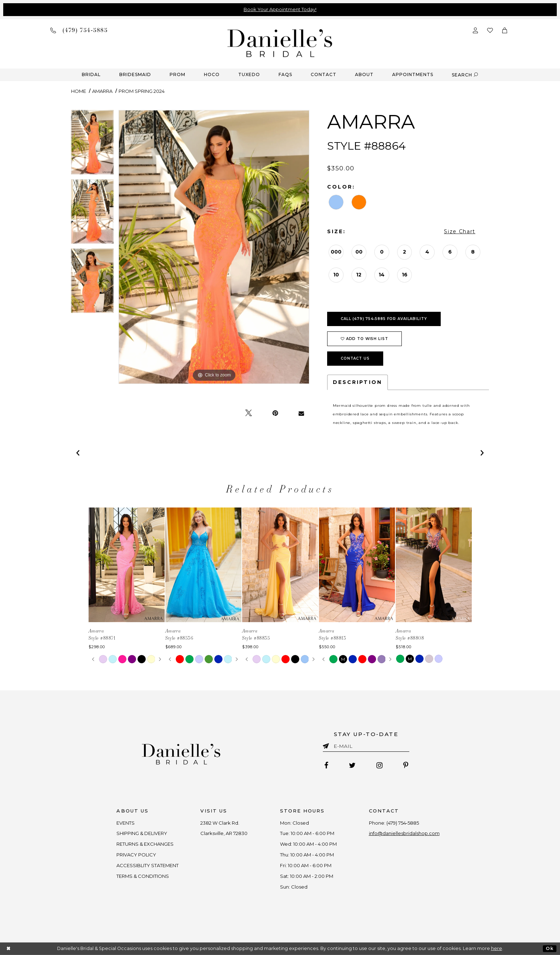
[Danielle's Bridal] (280, 43)
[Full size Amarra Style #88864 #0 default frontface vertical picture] (214, 247)
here (497, 948)
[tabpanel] (92, 145)
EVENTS (126, 823)
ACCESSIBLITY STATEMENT (148, 865)
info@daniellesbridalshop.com (404, 833)
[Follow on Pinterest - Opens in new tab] (406, 765)
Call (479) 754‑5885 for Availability (384, 319)
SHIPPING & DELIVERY (142, 833)
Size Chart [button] (460, 231)
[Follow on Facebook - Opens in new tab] (326, 765)
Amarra (102, 91)
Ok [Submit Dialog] (549, 948)
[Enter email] (366, 747)
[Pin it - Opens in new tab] (275, 413)
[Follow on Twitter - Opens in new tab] (352, 765)
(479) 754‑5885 (403, 823)
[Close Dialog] (9, 949)
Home (79, 91)
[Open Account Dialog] (475, 30)
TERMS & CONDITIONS (143, 876)
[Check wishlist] (490, 30)
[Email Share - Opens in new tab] (301, 413)
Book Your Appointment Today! (280, 9)
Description (357, 382)
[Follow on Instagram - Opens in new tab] (379, 765)
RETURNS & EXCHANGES (145, 844)
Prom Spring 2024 (142, 91)
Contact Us (355, 358)
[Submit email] (327, 745)
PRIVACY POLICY (137, 855)
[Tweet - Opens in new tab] (249, 413)
